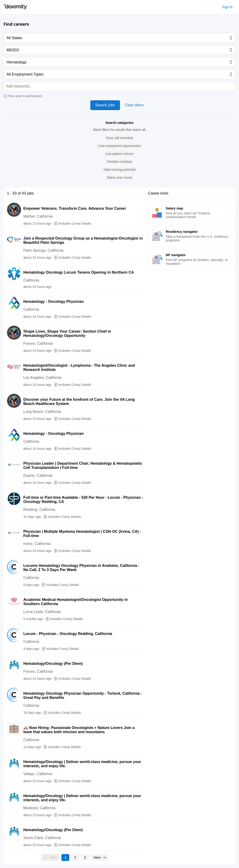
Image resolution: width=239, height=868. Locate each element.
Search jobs (105, 105)
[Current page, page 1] (65, 858)
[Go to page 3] (85, 858)
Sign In (227, 7)
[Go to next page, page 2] (100, 858)
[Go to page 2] (75, 858)
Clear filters (134, 105)
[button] (119, 138)
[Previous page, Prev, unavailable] (51, 858)
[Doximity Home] (15, 7)
